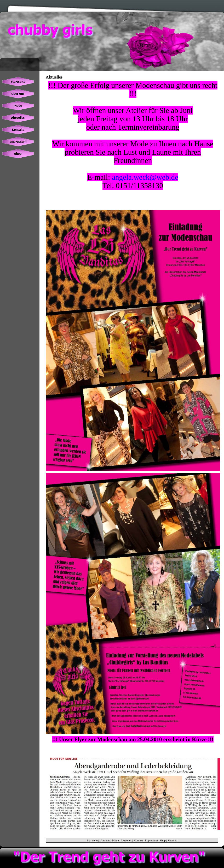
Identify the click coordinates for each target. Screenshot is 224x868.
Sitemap (173, 840)
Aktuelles (126, 840)
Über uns (105, 840)
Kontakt (138, 840)
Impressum (151, 840)
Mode (116, 840)
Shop (163, 840)
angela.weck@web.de (145, 177)
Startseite (92, 840)
